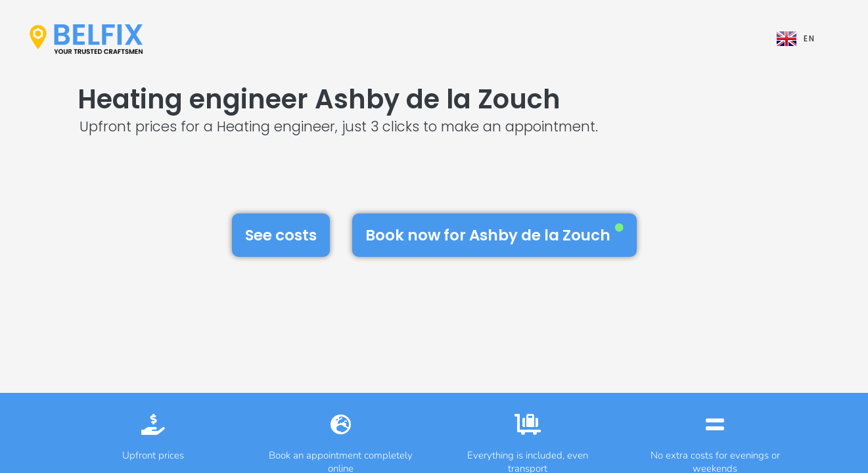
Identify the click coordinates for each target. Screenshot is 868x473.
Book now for (494, 235)
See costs (281, 235)
